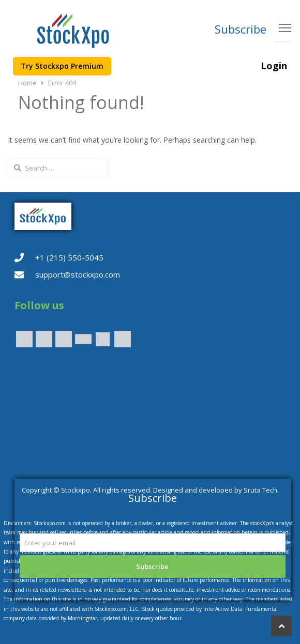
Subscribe (241, 29)
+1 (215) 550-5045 (69, 257)
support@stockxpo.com (78, 274)
